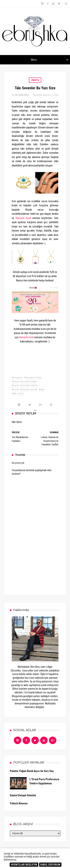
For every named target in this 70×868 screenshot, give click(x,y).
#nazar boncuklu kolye (24, 381)
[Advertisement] (40, 561)
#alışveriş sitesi (33, 378)
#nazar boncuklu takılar (25, 385)
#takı (42, 390)
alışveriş (35, 80)
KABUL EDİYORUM (50, 865)
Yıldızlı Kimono (19, 803)
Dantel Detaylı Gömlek (23, 795)
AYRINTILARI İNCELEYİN (24, 865)
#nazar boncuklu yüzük (24, 390)
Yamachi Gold (23, 218)
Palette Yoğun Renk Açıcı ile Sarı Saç (32, 771)
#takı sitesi (18, 393)
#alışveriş (17, 378)
